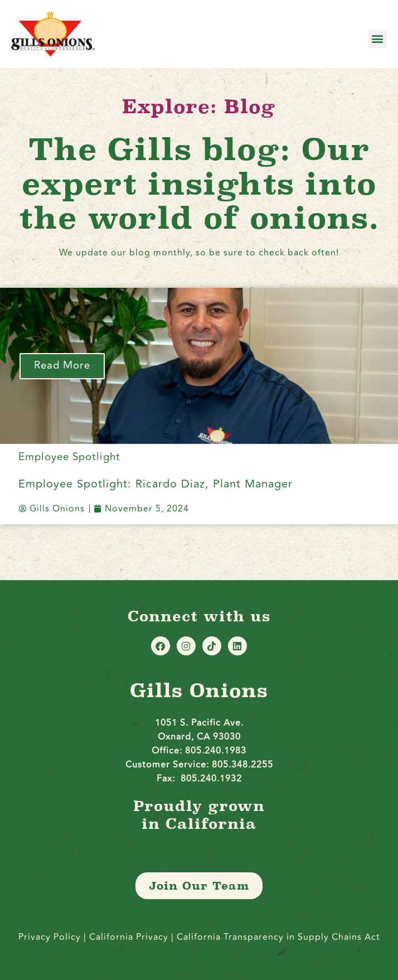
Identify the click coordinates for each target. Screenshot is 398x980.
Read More (62, 366)
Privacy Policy (50, 937)
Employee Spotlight (69, 457)
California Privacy (130, 937)
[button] (377, 39)
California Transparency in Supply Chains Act (278, 937)
